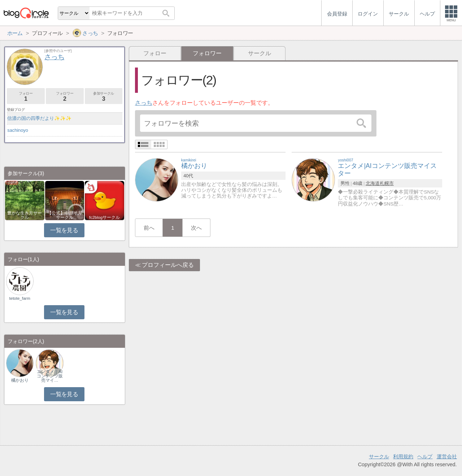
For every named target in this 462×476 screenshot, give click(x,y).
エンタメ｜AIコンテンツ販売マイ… (50, 376)
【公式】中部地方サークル (65, 215)
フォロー (155, 53)
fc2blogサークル (104, 217)
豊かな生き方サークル (25, 215)
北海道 (373, 183)
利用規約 (403, 456)
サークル (260, 53)
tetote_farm (20, 298)
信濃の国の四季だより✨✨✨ (39, 118)
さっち (144, 103)
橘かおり (20, 380)
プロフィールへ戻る (168, 265)
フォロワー (65, 97)
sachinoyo (18, 130)
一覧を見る (64, 230)
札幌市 (387, 183)
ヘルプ (425, 456)
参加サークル (104, 97)
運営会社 (447, 456)
